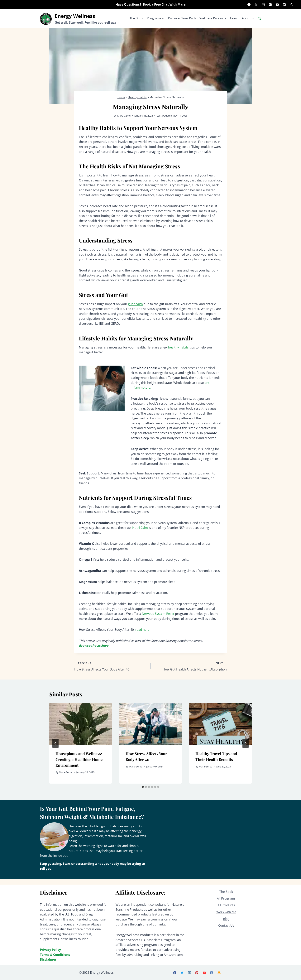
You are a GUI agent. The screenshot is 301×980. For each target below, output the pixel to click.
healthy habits (178, 347)
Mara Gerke (124, 116)
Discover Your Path (182, 18)
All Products (226, 905)
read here (142, 630)
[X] (256, 5)
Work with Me (226, 912)
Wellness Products (213, 18)
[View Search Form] (259, 18)
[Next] (246, 743)
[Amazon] (291, 5)
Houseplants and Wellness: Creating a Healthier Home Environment (79, 759)
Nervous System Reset (158, 614)
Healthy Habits (137, 97)
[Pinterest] (270, 5)
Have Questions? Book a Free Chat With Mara (151, 4)
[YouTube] (277, 5)
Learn (234, 18)
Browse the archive (94, 646)
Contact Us (226, 925)
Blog (226, 919)
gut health (135, 304)
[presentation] (81, 724)
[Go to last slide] (55, 743)
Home (121, 97)
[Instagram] (263, 5)
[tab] (143, 787)
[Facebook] (249, 5)
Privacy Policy (50, 950)
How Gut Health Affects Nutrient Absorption (190, 666)
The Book (136, 18)
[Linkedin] (284, 5)
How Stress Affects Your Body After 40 (111, 666)
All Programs (226, 898)
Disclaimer (48, 959)
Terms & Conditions (55, 955)
